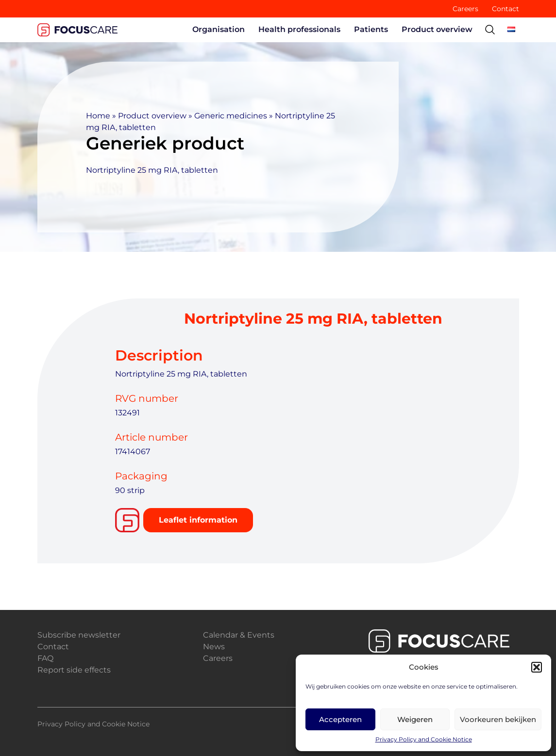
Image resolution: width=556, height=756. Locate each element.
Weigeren (415, 719)
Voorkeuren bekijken (498, 719)
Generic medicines (231, 116)
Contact (505, 9)
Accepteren (340, 719)
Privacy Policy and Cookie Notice (424, 739)
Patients (371, 29)
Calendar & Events (239, 635)
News (214, 647)
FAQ (45, 658)
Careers (465, 9)
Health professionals (299, 29)
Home (98, 116)
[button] (537, 667)
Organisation (219, 29)
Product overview (437, 29)
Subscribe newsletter (79, 635)
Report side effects (74, 670)
